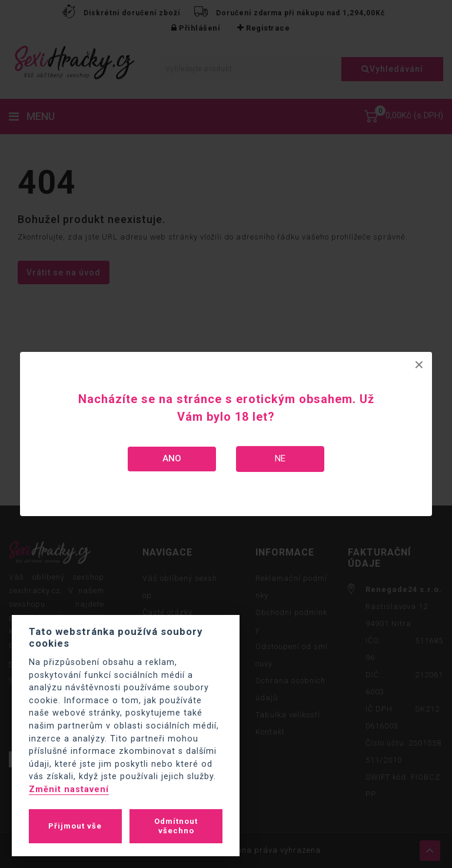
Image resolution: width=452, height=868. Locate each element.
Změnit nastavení (69, 789)
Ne (280, 458)
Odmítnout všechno (176, 826)
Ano (172, 458)
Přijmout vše (75, 826)
